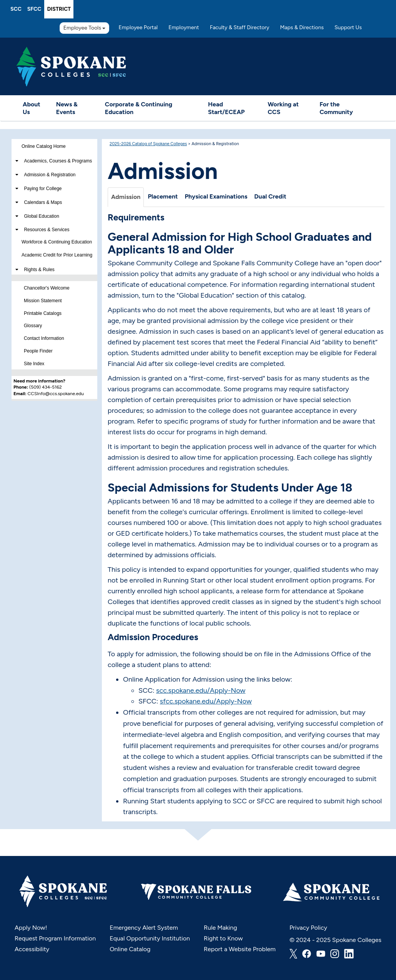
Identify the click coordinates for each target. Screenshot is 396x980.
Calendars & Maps (43, 202)
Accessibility (32, 949)
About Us (32, 108)
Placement (163, 196)
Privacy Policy (308, 928)
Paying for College (43, 189)
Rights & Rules (39, 270)
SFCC (34, 9)
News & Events (67, 108)
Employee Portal (138, 27)
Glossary (33, 326)
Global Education (41, 216)
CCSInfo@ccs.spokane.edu (56, 394)
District (59, 9)
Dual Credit (270, 196)
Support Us (348, 27)
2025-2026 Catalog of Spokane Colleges (148, 144)
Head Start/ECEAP (226, 108)
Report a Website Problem (240, 949)
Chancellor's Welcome (47, 288)
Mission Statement (43, 301)
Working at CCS (283, 108)
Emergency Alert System (144, 928)
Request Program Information (55, 938)
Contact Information (44, 338)
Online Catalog (130, 949)
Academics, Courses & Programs (58, 161)
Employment (184, 27)
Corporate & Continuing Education (139, 108)
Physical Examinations (216, 196)
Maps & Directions (302, 27)
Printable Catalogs (43, 313)
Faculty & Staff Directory (240, 27)
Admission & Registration (50, 175)
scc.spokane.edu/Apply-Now (201, 690)
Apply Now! (31, 928)
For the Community (336, 108)
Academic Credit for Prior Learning (57, 255)
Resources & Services (47, 230)
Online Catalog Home (44, 146)
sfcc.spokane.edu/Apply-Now (206, 701)
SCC (16, 9)
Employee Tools (85, 28)
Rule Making (220, 928)
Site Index (34, 364)
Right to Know (223, 938)
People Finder (38, 351)
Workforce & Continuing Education (57, 242)
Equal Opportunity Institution (150, 938)
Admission (126, 197)
